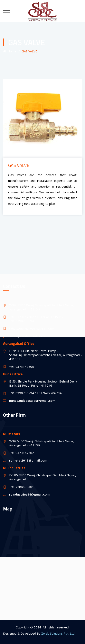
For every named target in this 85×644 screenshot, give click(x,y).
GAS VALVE (19, 165)
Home (10, 51)
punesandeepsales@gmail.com (32, 401)
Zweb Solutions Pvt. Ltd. (58, 633)
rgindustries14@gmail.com (29, 494)
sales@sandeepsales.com (28, 336)
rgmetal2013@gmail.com (28, 460)
